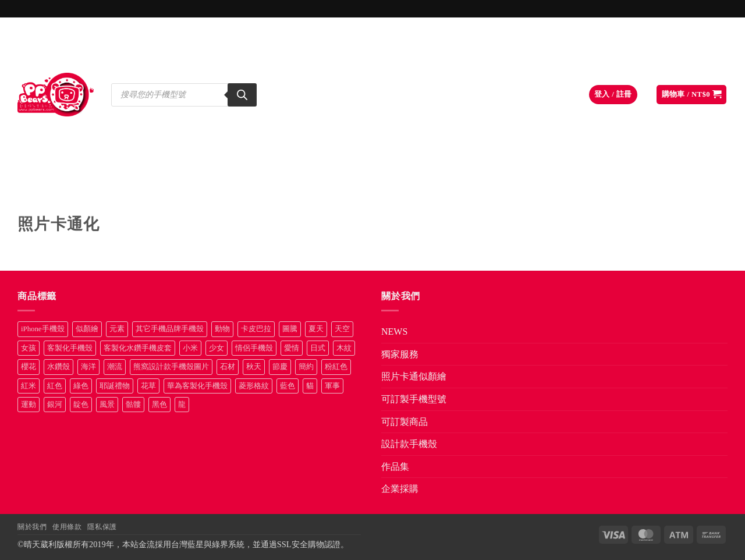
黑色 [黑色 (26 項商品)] (159, 405)
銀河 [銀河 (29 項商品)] (55, 405)
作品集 (620, 187)
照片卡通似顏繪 (219, 187)
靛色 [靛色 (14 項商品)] (81, 405)
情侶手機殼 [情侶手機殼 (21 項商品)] (254, 348)
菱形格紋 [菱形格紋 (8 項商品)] (254, 386)
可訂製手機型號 (331, 187)
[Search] (242, 95)
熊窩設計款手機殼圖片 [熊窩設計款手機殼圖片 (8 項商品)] (171, 367)
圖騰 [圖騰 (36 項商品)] (290, 329)
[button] (613, 95)
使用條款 (67, 527)
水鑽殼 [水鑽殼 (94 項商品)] (58, 367)
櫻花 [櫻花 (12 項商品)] (29, 367)
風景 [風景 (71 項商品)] (107, 405)
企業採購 (689, 187)
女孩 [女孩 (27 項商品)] (29, 348)
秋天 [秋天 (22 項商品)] (254, 367)
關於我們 (32, 527)
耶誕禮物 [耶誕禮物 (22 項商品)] (115, 386)
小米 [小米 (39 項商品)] (190, 348)
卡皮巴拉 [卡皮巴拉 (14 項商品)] (256, 329)
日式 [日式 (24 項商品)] (318, 348)
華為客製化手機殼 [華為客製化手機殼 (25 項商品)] (197, 386)
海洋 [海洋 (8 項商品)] (88, 367)
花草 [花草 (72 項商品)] (148, 386)
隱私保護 (102, 527)
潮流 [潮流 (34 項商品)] (115, 367)
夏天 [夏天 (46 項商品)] (316, 329)
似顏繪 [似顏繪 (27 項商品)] (87, 329)
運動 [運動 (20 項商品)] (29, 405)
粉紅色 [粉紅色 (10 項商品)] (336, 367)
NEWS (46, 187)
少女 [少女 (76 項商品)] (217, 348)
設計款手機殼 (535, 187)
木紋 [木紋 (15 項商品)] (344, 348)
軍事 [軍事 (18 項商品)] (332, 386)
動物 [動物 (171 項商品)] (222, 329)
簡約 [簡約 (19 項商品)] (306, 367)
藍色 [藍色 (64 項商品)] (288, 386)
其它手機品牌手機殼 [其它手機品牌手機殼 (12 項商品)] (170, 329)
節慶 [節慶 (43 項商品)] (280, 367)
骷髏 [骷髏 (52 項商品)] (133, 405)
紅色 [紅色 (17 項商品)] (55, 386)
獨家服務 (123, 187)
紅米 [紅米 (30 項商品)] (29, 386)
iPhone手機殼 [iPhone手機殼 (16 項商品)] (43, 329)
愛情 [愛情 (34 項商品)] (292, 348)
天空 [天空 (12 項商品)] (342, 329)
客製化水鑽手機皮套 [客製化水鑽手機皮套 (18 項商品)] (138, 348)
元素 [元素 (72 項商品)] (117, 329)
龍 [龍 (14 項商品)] (182, 405)
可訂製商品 (435, 187)
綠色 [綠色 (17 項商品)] (81, 386)
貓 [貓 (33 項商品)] (310, 386)
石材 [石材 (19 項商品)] (228, 367)
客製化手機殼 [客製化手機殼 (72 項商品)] (70, 348)
